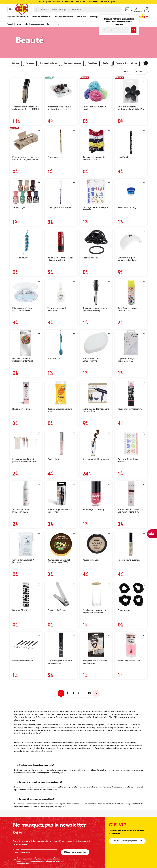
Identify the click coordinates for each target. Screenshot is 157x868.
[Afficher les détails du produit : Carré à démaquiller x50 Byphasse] (26, 544)
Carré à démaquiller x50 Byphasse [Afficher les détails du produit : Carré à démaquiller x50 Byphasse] (23, 561)
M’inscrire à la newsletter (75, 852)
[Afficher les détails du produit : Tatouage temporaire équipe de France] (96, 192)
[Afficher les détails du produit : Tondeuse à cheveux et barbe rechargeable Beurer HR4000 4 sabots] (26, 91)
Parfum (106, 63)
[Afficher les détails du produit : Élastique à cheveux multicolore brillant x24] (26, 343)
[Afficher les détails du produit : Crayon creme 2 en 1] (61, 141)
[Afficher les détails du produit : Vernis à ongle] (26, 192)
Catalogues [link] (142, 17)
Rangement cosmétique (126, 63)
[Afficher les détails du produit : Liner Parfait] (131, 141)
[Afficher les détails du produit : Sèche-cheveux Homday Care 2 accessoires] (96, 393)
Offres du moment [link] (64, 17)
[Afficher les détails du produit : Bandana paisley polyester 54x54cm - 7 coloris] (96, 141)
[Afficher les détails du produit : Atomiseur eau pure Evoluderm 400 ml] (26, 494)
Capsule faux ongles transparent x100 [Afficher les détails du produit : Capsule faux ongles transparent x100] (127, 360)
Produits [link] (81, 17)
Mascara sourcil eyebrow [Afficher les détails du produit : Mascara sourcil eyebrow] (129, 560)
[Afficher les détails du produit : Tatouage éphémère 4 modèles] (131, 443)
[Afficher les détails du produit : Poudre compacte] (96, 544)
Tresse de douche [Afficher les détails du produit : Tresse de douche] (20, 258)
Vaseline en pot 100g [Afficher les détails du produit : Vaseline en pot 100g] (127, 207)
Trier (125, 72)
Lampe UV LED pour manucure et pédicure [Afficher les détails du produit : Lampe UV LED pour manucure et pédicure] (127, 259)
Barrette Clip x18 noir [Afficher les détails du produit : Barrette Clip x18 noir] (22, 610)
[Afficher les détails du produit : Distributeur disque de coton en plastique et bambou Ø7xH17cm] (96, 594)
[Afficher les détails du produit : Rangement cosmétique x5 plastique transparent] (61, 91)
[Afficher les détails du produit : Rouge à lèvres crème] (26, 393)
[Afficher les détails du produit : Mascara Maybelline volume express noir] (61, 494)
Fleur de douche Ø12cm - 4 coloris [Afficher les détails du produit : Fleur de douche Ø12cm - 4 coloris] (94, 108)
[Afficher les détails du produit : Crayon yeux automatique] (61, 192)
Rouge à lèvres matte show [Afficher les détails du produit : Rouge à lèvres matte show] (130, 409)
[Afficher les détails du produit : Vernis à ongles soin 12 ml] (131, 645)
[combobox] (78, 10)
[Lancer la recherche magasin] (134, 30)
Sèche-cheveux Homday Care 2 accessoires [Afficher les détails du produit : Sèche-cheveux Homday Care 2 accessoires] (96, 410)
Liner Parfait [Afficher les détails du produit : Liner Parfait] (123, 157)
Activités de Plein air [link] (18, 17)
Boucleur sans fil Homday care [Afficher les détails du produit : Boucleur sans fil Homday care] (96, 459)
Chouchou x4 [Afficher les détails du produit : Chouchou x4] (124, 610)
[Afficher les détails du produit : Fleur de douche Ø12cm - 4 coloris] (96, 91)
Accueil (10, 24)
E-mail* (17, 849)
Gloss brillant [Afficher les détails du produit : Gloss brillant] (53, 459)
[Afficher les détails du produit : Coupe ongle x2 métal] (61, 594)
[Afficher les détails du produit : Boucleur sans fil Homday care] (96, 443)
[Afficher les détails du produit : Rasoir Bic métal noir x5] (26, 645)
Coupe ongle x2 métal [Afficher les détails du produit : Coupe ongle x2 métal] (57, 610)
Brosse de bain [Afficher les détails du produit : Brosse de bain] (54, 359)
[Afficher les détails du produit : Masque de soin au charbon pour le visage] (96, 645)
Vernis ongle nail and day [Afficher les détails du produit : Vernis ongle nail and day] (93, 510)
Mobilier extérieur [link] (41, 17)
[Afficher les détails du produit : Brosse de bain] (61, 343)
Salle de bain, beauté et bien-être (37, 24)
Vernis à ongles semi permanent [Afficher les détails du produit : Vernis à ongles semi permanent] (56, 309)
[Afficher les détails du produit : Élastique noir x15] (96, 242)
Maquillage (92, 63)
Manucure (30, 63)
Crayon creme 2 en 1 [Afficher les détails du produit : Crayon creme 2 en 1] (56, 157)
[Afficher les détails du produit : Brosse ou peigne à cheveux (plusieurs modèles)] (96, 292)
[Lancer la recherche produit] (37, 10)
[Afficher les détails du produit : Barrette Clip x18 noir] (26, 594)
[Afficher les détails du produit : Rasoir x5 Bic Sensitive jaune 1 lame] (61, 393)
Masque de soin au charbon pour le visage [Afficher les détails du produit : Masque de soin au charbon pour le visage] (95, 662)
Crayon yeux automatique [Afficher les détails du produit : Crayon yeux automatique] (59, 207)
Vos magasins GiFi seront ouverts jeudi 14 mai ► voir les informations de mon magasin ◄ (78, 2)
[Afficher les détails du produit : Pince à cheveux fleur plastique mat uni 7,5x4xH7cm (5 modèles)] (131, 91)
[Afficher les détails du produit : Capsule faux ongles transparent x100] (131, 343)
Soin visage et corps (72, 63)
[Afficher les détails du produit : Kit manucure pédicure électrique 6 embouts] (26, 292)
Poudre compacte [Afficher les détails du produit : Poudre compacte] (91, 560)
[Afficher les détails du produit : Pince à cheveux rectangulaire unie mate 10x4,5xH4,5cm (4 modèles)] (26, 141)
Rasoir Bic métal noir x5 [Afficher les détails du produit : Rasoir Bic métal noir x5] (23, 661)
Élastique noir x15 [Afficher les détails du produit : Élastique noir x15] (90, 258)
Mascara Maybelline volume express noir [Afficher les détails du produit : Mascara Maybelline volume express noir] (60, 511)
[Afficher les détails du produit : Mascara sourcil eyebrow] (131, 544)
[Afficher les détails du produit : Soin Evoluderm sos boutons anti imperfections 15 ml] (131, 494)
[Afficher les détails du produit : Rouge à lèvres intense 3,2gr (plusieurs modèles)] (61, 242)
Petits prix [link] (95, 17)
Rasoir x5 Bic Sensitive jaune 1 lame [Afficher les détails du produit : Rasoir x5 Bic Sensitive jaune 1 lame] (60, 410)
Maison (18, 24)
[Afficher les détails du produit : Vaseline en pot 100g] (131, 192)
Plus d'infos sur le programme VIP (127, 841)
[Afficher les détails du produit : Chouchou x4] (131, 594)
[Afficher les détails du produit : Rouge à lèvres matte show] (131, 393)
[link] (81, 20)
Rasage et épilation (49, 63)
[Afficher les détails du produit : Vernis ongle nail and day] (96, 494)
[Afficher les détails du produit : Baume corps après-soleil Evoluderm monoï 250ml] (61, 544)
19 (89, 694)
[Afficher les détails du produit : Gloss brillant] (61, 443)
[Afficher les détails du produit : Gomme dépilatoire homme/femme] (96, 343)
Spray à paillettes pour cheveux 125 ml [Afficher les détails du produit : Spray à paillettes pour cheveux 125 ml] (127, 309)
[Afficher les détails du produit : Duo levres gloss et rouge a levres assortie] (61, 645)
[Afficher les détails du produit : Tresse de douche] (26, 242)
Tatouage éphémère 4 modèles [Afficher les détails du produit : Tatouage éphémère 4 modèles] (128, 461)
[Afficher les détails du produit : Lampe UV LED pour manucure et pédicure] (131, 242)
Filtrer (141, 72)
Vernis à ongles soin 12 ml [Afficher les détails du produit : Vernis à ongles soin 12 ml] (129, 661)
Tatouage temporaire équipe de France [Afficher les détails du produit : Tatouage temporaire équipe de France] (95, 209)
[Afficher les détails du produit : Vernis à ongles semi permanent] (61, 292)
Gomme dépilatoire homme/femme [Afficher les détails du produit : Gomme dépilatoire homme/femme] (91, 360)
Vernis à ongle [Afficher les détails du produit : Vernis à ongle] (19, 207)
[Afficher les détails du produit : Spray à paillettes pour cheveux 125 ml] (131, 292)
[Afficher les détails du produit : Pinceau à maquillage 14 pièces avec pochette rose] (26, 443)
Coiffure (15, 63)
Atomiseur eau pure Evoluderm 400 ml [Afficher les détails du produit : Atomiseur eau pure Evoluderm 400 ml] (21, 511)
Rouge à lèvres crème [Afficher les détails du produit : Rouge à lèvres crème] (22, 409)
